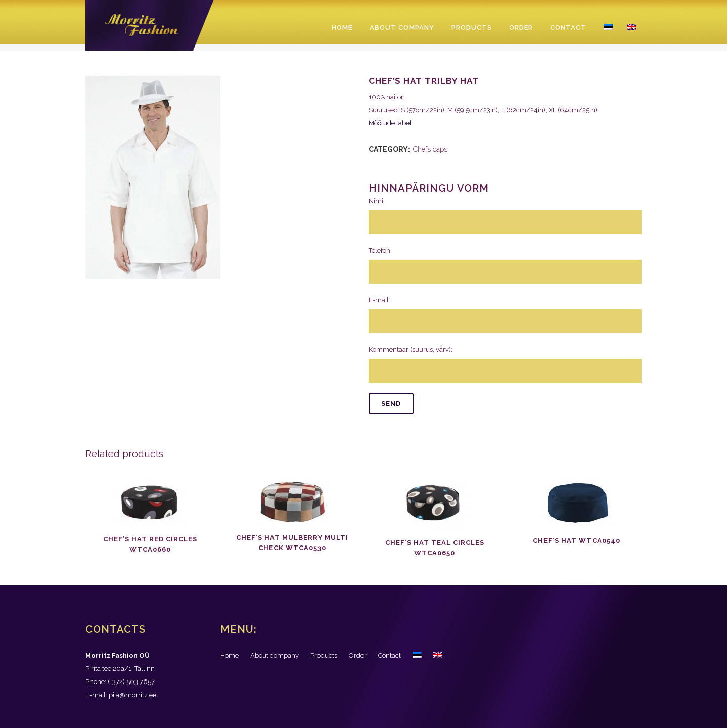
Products (324, 655)
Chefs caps (430, 149)
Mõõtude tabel (390, 123)
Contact (390, 655)
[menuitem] (417, 656)
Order (358, 655)
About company (275, 655)
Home (230, 655)
